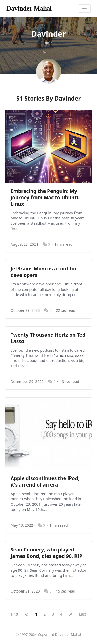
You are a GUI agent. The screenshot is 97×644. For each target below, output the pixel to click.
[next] (71, 614)
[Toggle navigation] (84, 9)
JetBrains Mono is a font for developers (44, 272)
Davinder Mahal (29, 8)
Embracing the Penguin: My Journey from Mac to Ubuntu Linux (45, 197)
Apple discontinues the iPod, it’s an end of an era (45, 481)
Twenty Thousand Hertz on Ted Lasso (48, 338)
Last (83, 614)
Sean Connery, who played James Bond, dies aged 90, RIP (46, 553)
